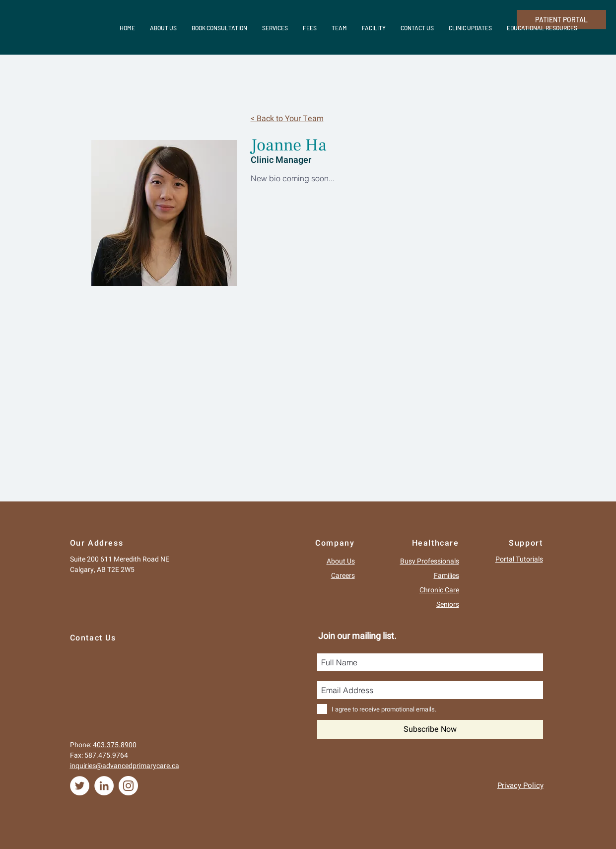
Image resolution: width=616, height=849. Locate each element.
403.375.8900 (115, 745)
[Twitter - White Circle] (80, 786)
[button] (470, 28)
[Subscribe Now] (430, 729)
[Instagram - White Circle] (128, 786)
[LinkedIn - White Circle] (104, 786)
